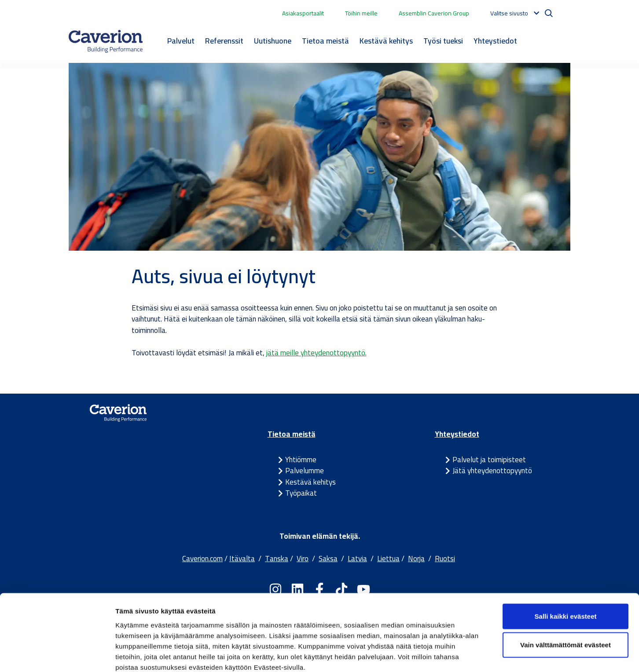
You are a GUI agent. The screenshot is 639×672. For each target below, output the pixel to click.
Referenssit (224, 41)
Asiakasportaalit (303, 13)
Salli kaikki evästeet (566, 568)
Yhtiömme (301, 460)
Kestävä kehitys (386, 41)
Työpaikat (301, 493)
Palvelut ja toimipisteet (489, 460)
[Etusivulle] (106, 41)
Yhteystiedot (495, 41)
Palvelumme (305, 471)
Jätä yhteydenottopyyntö (492, 471)
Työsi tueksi (443, 41)
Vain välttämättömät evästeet (566, 597)
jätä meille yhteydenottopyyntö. (316, 353)
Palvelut (181, 41)
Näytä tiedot (471, 655)
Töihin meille (361, 13)
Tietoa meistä (325, 41)
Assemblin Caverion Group (434, 13)
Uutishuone (273, 41)
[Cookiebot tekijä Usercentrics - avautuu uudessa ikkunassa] (57, 655)
